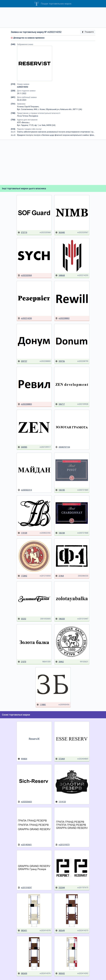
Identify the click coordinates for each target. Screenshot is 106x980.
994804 (22, 759)
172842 (22, 576)
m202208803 (25, 404)
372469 (60, 759)
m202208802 (62, 318)
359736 (60, 361)
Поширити (88, 32)
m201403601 (25, 845)
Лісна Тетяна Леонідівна (28, 116)
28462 (60, 662)
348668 (60, 275)
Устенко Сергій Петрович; (28, 107)
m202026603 (25, 802)
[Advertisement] (53, 17)
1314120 (61, 802)
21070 (22, 662)
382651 (22, 931)
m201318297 (25, 888)
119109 (22, 533)
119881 (41, 705)
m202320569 (25, 275)
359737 (22, 361)
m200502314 (25, 490)
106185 (60, 490)
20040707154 (63, 447)
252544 (60, 888)
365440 (60, 233)
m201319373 (62, 845)
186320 (60, 619)
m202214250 (25, 318)
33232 (22, 619)
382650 (22, 974)
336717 (60, 404)
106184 (60, 533)
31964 (60, 576)
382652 (60, 974)
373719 (22, 233)
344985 (22, 447)
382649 (60, 931)
